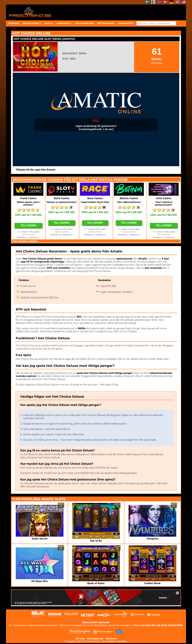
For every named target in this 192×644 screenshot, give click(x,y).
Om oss (80, 639)
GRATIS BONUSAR (85, 23)
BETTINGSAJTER (106, 23)
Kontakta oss (95, 639)
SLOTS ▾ (49, 23)
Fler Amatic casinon (25, 241)
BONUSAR (14, 23)
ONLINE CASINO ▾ (32, 23)
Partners (111, 639)
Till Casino (28, 225)
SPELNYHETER (126, 23)
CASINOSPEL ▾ (64, 23)
